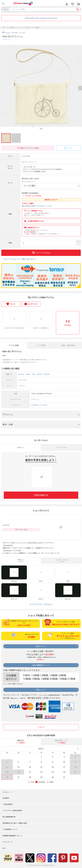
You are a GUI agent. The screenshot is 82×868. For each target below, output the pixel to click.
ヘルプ (41, 727)
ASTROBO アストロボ (19, 33)
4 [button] (40, 126)
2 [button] (35, 126)
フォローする (21, 530)
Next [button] (80, 88)
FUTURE (47, 374)
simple (28, 374)
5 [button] (42, 126)
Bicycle (21, 374)
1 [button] (32, 126)
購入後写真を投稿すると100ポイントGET (37, 206)
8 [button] (50, 126)
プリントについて (30, 162)
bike (34, 374)
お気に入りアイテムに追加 (28, 148)
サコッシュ (6, 39)
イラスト (22, 386)
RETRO (40, 374)
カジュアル (22, 380)
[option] (41, 87)
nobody (8, 33)
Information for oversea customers (41, 18)
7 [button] (47, 126)
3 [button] (37, 126)
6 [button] (45, 126)
